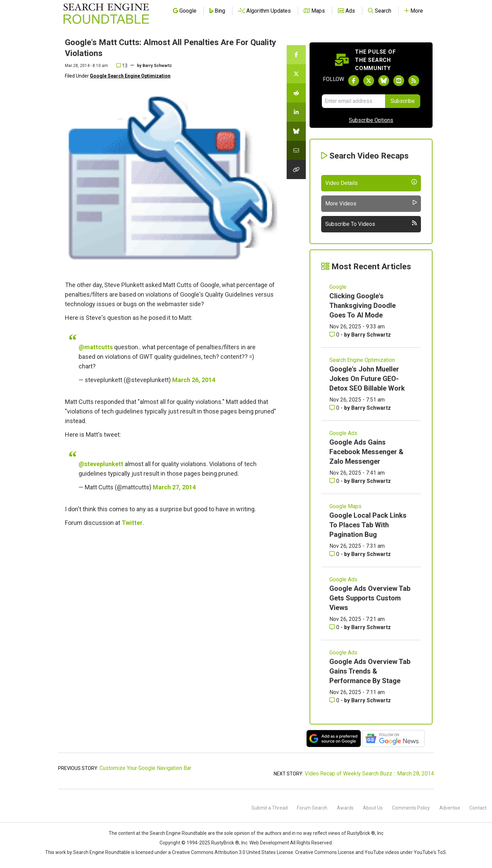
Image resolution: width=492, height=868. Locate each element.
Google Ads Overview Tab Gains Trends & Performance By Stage (370, 671)
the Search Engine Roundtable (175, 833)
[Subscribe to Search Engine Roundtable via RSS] (414, 81)
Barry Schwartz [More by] (157, 66)
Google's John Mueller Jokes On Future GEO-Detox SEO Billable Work (367, 379)
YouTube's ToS (430, 852)
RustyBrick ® (225, 843)
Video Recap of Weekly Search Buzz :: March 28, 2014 (369, 774)
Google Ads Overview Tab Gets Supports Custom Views (370, 598)
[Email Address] (353, 101)
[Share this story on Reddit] (296, 93)
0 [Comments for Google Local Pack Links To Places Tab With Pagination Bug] (335, 554)
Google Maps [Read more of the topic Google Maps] (345, 506)
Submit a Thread (270, 808)
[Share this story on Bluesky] (296, 131)
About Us (373, 808)
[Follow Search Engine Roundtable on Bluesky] (384, 81)
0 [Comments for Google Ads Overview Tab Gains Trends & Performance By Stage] (335, 700)
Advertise (450, 808)
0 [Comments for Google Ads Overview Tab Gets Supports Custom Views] (335, 627)
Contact (478, 808)
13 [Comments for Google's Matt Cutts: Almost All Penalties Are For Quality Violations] (122, 66)
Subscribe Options (371, 120)
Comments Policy (411, 808)
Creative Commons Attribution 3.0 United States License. (233, 852)
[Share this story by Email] (296, 150)
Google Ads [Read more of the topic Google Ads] (343, 433)
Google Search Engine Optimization (130, 76)
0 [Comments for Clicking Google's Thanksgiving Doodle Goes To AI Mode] (335, 335)
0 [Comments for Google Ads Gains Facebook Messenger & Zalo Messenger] (335, 481)
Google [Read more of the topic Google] (338, 287)
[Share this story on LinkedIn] (296, 112)
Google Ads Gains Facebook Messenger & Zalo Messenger (366, 452)
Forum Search (312, 808)
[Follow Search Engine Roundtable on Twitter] (369, 81)
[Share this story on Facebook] (296, 55)
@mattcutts (96, 347)
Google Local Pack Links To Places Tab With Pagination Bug (368, 525)
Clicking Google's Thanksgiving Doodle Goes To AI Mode (363, 306)
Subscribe (403, 101)
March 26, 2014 (194, 380)
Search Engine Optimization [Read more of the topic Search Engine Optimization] (362, 360)
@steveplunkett (101, 464)
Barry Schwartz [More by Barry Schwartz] (371, 335)
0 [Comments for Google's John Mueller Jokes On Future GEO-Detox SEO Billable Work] (335, 408)
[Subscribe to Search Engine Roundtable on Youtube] (399, 81)
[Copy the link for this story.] (296, 169)
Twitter (132, 523)
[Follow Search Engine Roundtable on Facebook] (354, 81)
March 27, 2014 (174, 487)
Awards (345, 808)
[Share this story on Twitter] (296, 74)
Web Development (269, 843)
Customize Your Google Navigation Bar (145, 768)
